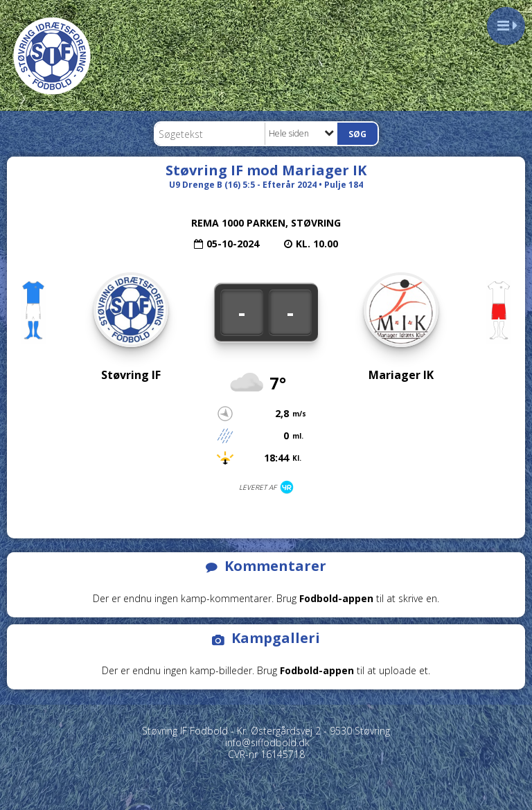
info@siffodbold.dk (267, 742)
